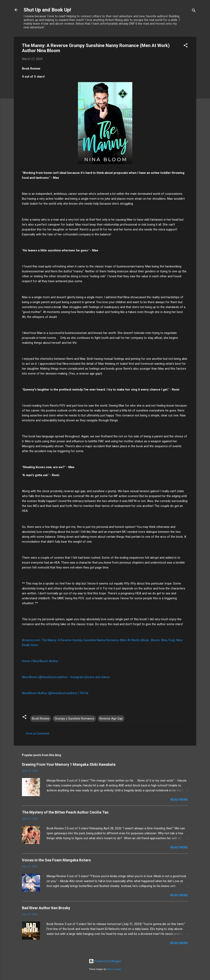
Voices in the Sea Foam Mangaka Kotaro (56, 860)
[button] (186, 46)
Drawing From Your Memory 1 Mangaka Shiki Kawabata (69, 764)
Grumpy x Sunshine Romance (74, 719)
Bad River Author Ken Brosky (46, 908)
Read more (179, 800)
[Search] (194, 11)
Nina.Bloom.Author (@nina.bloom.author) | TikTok (55, 693)
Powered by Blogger (105, 961)
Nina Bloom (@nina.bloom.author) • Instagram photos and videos (66, 677)
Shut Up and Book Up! (47, 10)
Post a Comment (38, 734)
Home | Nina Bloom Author (40, 661)
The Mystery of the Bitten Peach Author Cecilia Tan (65, 812)
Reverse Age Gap (111, 719)
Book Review (41, 719)
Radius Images (114, 969)
